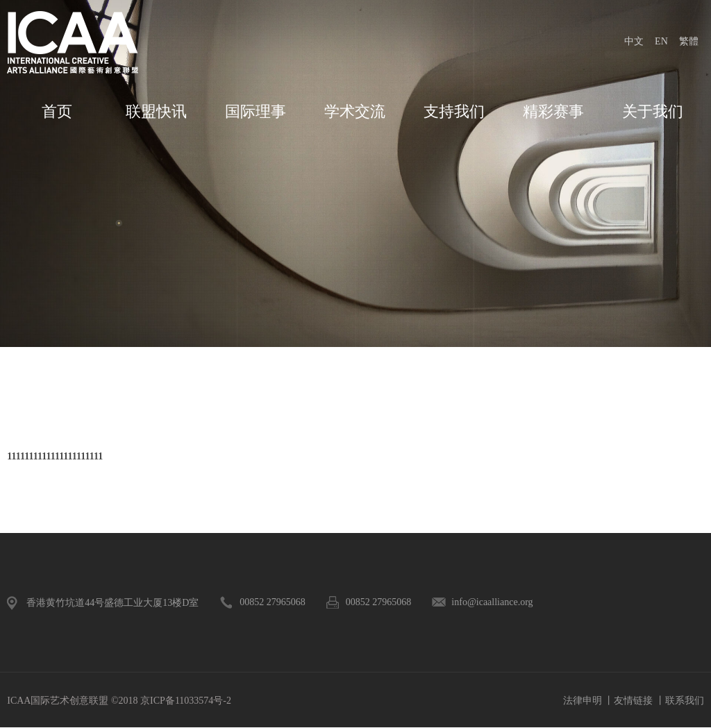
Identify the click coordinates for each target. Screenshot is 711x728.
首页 (57, 111)
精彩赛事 (553, 111)
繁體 (689, 41)
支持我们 (454, 111)
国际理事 (256, 111)
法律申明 (583, 701)
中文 (634, 41)
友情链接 (633, 701)
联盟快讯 (156, 111)
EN (661, 41)
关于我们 (653, 111)
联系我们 (685, 701)
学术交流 (355, 111)
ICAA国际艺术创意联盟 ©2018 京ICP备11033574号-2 (119, 701)
